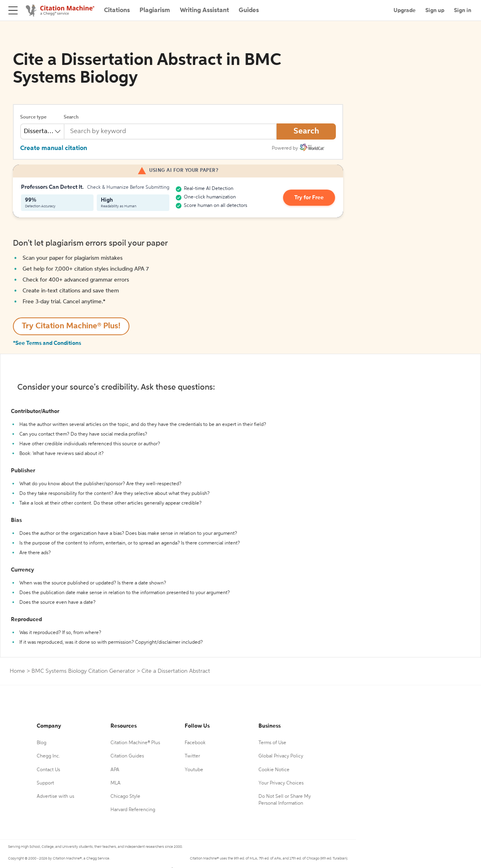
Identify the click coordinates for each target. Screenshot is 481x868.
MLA (116, 783)
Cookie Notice (274, 770)
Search (71, 117)
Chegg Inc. (48, 756)
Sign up (435, 10)
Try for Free (309, 198)
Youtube (194, 770)
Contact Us (48, 770)
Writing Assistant (204, 10)
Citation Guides (127, 756)
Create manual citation (54, 148)
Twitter (192, 756)
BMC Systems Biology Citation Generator (83, 671)
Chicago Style (125, 797)
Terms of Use (272, 743)
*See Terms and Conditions (47, 343)
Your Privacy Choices (281, 783)
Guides (249, 10)
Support (45, 783)
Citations (117, 10)
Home (17, 671)
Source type (33, 117)
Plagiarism (155, 10)
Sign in (463, 10)
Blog (42, 743)
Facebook (195, 743)
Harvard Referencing (133, 810)
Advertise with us (55, 797)
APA (115, 770)
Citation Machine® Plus (135, 743)
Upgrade (405, 10)
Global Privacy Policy (281, 756)
